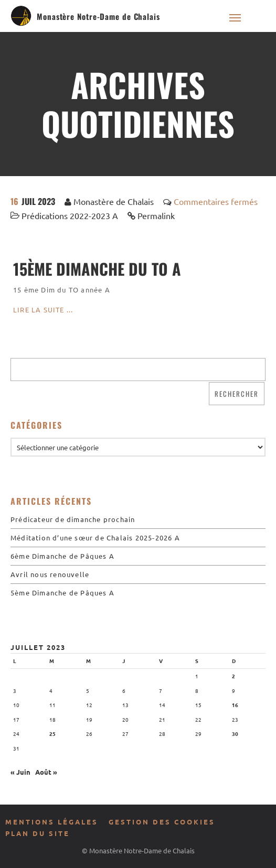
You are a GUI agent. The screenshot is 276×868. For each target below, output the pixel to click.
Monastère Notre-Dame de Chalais (98, 16)
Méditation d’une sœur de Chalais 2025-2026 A (95, 538)
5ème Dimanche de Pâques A (62, 593)
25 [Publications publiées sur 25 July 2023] (52, 734)
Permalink (156, 215)
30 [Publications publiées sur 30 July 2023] (235, 734)
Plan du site (38, 833)
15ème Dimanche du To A (97, 269)
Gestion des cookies (162, 822)
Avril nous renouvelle (50, 574)
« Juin (20, 772)
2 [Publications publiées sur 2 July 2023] (233, 676)
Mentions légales (52, 822)
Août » (46, 772)
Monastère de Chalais (114, 201)
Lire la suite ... (43, 310)
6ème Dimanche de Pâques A (62, 556)
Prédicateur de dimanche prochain (73, 519)
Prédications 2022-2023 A (70, 215)
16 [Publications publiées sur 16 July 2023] (235, 705)
